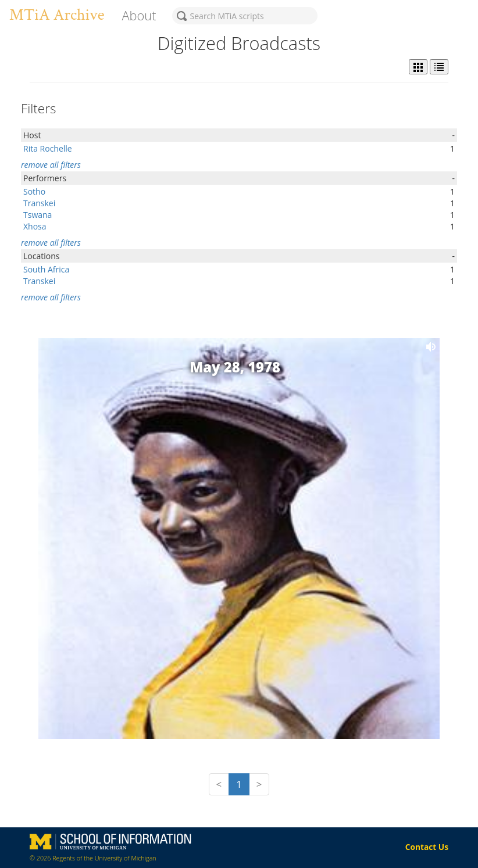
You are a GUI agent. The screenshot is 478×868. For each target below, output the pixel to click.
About (139, 15)
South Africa (46, 269)
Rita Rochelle (48, 148)
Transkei (39, 203)
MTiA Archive (57, 15)
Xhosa (35, 226)
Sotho (34, 191)
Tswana (38, 215)
